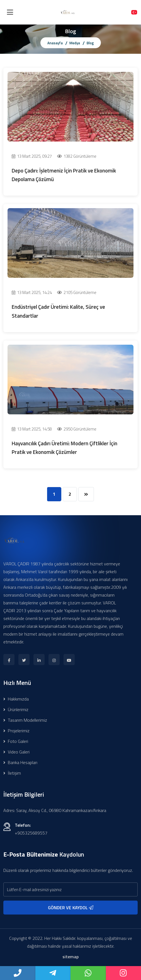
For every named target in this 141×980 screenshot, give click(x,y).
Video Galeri (16, 752)
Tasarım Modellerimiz (25, 720)
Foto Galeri (16, 741)
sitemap (70, 957)
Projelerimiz (16, 731)
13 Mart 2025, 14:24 (32, 292)
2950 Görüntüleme (77, 429)
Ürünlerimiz (16, 709)
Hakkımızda (16, 699)
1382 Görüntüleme (77, 156)
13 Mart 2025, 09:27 (32, 156)
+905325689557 (31, 833)
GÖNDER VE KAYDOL (71, 908)
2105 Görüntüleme (77, 292)
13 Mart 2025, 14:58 (32, 429)
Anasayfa (55, 43)
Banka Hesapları (20, 762)
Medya (75, 43)
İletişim (12, 773)
